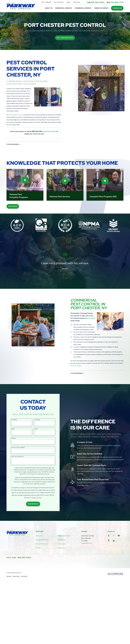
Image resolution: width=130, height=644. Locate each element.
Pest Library (46, 2)
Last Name (37, 420)
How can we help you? (18, 457)
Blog (69, 2)
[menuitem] (9, 576)
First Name (14, 420)
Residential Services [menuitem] (64, 8)
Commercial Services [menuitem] (83, 8)
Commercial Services (42, 540)
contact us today (76, 366)
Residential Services (64, 536)
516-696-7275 (117, 2)
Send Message (33, 504)
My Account (59, 2)
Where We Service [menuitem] (101, 8)
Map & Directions (87, 543)
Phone (13, 429)
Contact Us (117, 8)
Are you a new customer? (18, 448)
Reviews (77, 2)
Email (36, 429)
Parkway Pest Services (16, 115)
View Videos (13, 206)
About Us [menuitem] (49, 8)
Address (14, 438)
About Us (39, 536)
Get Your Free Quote (65, 38)
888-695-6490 (98, 2)
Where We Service (42, 544)
